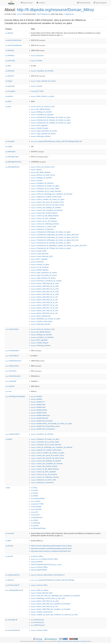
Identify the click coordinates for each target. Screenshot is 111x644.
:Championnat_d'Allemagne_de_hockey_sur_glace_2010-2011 (55, 237)
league (9, 81)
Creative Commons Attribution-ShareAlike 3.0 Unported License (74, 641)
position (9, 96)
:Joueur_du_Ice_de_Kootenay (44, 221)
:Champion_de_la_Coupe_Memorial (46, 191)
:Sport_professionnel (41, 316)
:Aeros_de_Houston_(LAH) (43, 106)
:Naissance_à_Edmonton (42, 229)
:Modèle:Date (38, 405)
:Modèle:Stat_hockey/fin (42, 421)
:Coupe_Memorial (40, 254)
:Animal (34, 520)
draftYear (10, 76)
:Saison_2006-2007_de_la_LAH (44, 305)
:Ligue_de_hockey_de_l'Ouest (44, 275)
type (8, 488)
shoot (8, 101)
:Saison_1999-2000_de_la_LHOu (45, 286)
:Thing (34, 488)
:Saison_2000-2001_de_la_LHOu (45, 289)
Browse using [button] (27, 3)
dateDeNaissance (13, 361)
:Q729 (35, 515)
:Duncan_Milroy (37, 556)
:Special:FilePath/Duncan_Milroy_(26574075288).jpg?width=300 (56, 141)
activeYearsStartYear (14, 45)
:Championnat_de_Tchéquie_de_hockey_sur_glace (51, 123)
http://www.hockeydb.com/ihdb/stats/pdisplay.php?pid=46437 (51, 548)
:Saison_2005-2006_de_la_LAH (44, 302)
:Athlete (34, 496)
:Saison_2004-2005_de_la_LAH (44, 300)
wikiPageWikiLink (12, 167)
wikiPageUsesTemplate (15, 396)
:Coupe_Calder (39, 251)
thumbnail (10, 141)
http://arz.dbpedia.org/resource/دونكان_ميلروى (46, 564)
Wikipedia (40, 641)
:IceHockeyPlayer (38, 498)
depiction (10, 580)
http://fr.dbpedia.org (44, 14)
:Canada (36, 61)
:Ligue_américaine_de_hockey (44, 131)
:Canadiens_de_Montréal (42, 71)
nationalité (11, 381)
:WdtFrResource (38, 625)
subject (9, 439)
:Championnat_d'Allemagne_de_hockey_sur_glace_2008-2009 (55, 235)
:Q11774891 (37, 91)
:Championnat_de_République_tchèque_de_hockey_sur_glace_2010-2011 (59, 245)
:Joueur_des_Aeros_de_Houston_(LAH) (47, 202)
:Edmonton (37, 56)
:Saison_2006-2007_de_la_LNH (44, 308)
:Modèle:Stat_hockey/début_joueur (45, 426)
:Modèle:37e (38, 402)
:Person (35, 490)
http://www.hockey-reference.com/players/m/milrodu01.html (51, 551)
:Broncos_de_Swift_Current (43, 175)
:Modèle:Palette (39, 410)
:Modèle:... (37, 399)
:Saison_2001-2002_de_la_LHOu (45, 292)
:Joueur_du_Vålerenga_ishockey (45, 224)
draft (8, 66)
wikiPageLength (12, 157)
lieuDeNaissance (13, 376)
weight (9, 146)
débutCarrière (12, 366)
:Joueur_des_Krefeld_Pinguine (44, 213)
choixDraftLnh (12, 356)
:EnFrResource (37, 622)
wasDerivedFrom (13, 575)
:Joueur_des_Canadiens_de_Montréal (47, 210)
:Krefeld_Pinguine (40, 128)
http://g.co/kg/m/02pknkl (39, 570)
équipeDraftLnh (13, 434)
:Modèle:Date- (38, 407)
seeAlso (9, 546)
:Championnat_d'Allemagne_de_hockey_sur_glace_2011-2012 (55, 240)
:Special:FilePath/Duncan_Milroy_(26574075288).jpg (53, 580)
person (20, 14)
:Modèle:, (37, 396)
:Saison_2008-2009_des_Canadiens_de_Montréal (51, 609)
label (8, 541)
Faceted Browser (84, 3)
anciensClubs (12, 329)
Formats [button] (41, 3)
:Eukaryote (36, 523)
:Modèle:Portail (39, 413)
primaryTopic (12, 630)
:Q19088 (36, 507)
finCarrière (11, 371)
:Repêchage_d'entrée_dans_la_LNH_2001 (48, 598)
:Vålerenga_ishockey (41, 136)
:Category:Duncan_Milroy (44, 559)
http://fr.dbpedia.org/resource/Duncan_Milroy (55, 10)
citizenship (10, 61)
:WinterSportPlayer (38, 528)
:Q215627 (36, 509)
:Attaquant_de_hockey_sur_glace (45, 186)
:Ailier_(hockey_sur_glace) (43, 96)
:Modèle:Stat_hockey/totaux (43, 429)
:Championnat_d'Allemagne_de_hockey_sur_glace (51, 117)
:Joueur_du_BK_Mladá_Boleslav (45, 216)
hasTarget (11, 620)
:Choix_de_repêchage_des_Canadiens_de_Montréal (52, 194)
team (8, 106)
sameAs (9, 556)
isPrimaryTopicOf (12, 585)
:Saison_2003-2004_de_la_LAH (44, 297)
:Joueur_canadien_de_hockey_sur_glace (48, 199)
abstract (9, 33)
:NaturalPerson (37, 517)
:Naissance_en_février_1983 (43, 227)
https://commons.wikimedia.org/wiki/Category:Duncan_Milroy (51, 546)
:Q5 (34, 512)
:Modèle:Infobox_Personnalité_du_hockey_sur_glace (51, 424)
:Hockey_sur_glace (40, 264)
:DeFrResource (37, 620)
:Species (35, 526)
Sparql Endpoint (100, 3)
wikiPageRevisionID (13, 162)
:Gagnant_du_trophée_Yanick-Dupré (46, 197)
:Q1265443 (37, 562)
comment (10, 533)
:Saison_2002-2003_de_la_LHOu (45, 294)
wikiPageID (10, 152)
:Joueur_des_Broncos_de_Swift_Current (47, 205)
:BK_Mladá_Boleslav (41, 109)
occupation (10, 91)
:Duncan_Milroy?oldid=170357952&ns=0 (48, 575)
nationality (10, 86)
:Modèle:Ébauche (40, 418)
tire (8, 391)
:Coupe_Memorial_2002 (42, 256)
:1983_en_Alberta (40, 590)
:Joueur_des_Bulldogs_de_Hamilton (46, 208)
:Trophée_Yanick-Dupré (42, 321)
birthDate (10, 50)
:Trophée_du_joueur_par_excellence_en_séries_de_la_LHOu (54, 615)
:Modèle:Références (40, 415)
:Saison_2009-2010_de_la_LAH (44, 313)
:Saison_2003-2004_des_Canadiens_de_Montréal (51, 604)
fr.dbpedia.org (69, 14)
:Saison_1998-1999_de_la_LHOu (45, 283)
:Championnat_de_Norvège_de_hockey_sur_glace (51, 120)
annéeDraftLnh (12, 351)
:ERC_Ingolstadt (39, 125)
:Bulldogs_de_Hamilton (41, 112)
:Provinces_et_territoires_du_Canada (46, 281)
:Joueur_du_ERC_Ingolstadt (43, 218)
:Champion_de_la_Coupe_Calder (45, 189)
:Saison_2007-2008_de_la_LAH (44, 311)
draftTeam (10, 71)
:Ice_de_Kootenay (40, 267)
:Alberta (36, 170)
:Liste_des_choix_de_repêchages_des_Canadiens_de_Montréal (55, 596)
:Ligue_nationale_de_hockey (43, 81)
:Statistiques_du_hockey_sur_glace (46, 319)
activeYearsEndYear (13, 40)
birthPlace (10, 56)
